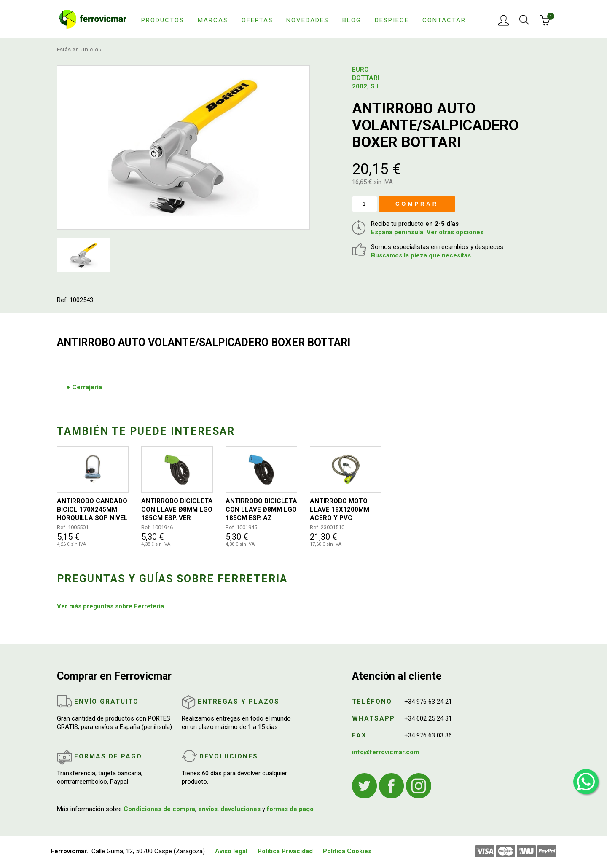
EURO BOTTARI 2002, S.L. (367, 78)
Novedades (308, 20)
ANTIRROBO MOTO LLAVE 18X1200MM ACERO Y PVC (340, 509)
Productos (163, 20)
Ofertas (257, 20)
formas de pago (290, 809)
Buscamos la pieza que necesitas (421, 255)
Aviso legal (231, 851)
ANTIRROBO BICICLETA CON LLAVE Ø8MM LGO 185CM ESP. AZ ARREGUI (261, 510)
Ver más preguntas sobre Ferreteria (110, 606)
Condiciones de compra (159, 809)
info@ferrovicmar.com (385, 752)
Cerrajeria (87, 387)
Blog (352, 20)
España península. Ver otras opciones (427, 232)
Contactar (444, 20)
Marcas (213, 20)
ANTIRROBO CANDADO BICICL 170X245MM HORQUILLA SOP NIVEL (92, 509)
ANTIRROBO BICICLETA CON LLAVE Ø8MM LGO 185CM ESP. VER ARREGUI (177, 510)
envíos (208, 809)
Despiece (392, 20)
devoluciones (240, 809)
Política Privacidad (285, 851)
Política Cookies (347, 851)
